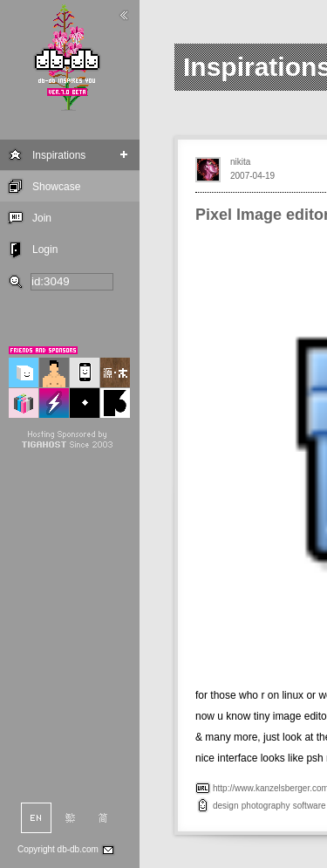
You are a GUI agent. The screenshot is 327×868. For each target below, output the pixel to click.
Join (42, 218)
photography (266, 806)
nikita (240, 162)
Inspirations (59, 155)
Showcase (56, 187)
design (225, 806)
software (310, 806)
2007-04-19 (252, 176)
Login (45, 249)
